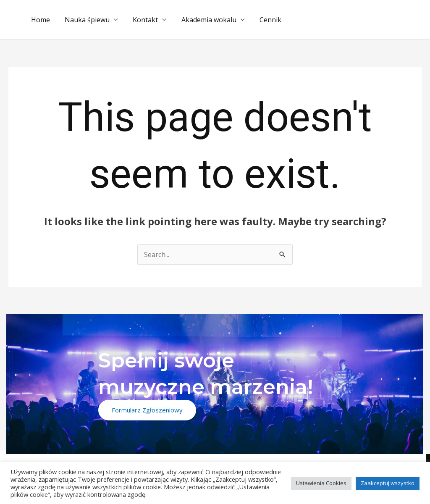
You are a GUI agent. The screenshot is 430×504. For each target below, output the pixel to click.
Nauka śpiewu (85, 20)
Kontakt (142, 20)
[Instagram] (397, 461)
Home (40, 20)
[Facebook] (373, 461)
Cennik (264, 20)
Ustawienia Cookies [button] (321, 483)
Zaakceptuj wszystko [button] (388, 483)
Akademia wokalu (204, 20)
